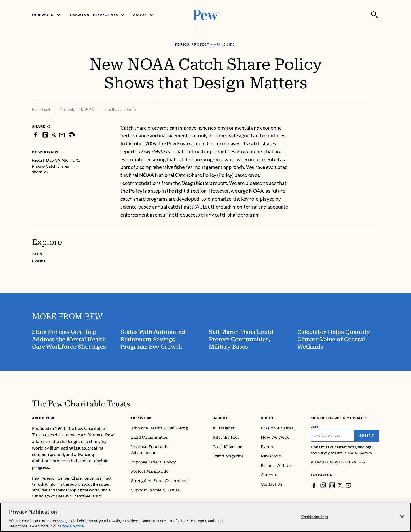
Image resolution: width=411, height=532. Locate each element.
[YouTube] (349, 485)
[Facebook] (314, 485)
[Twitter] (340, 485)
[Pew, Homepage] (205, 15)
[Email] (333, 436)
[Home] (81, 404)
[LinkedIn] (332, 485)
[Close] (402, 517)
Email (314, 427)
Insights (221, 418)
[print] (72, 135)
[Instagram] (323, 485)
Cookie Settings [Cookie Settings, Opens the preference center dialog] (315, 517)
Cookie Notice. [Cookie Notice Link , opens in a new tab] (72, 526)
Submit (367, 435)
